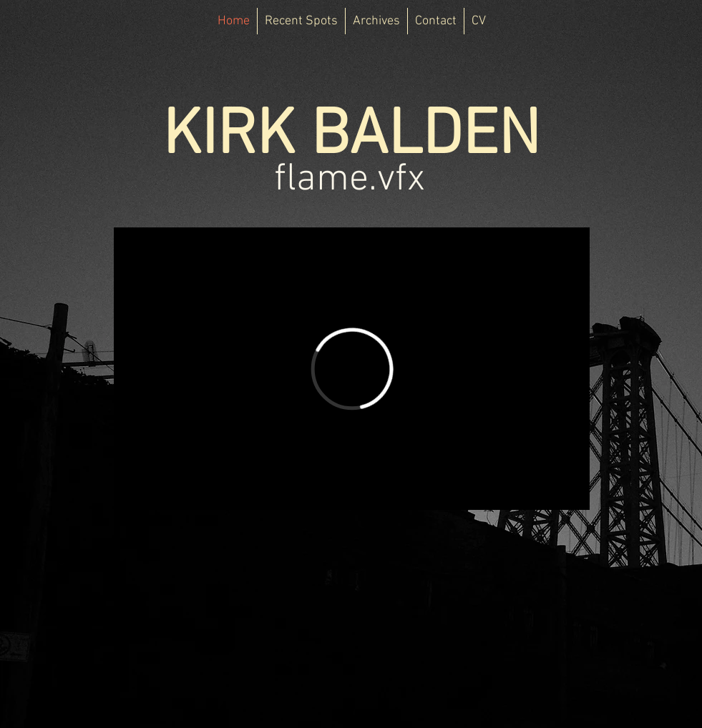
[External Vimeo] (352, 369)
